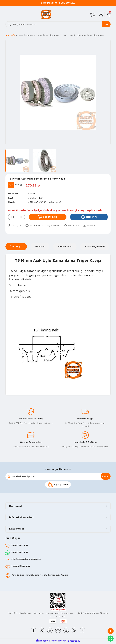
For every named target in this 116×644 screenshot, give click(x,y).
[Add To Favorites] (35, 226)
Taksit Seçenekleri (95, 247)
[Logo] (46, 14)
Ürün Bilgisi (16, 247)
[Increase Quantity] (22, 217)
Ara (106, 24)
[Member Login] (101, 15)
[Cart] (109, 15)
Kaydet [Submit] (106, 476)
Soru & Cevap (65, 247)
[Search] (58, 24)
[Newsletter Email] (58, 476)
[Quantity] (17, 217)
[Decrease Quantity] (11, 217)
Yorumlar (40, 247)
